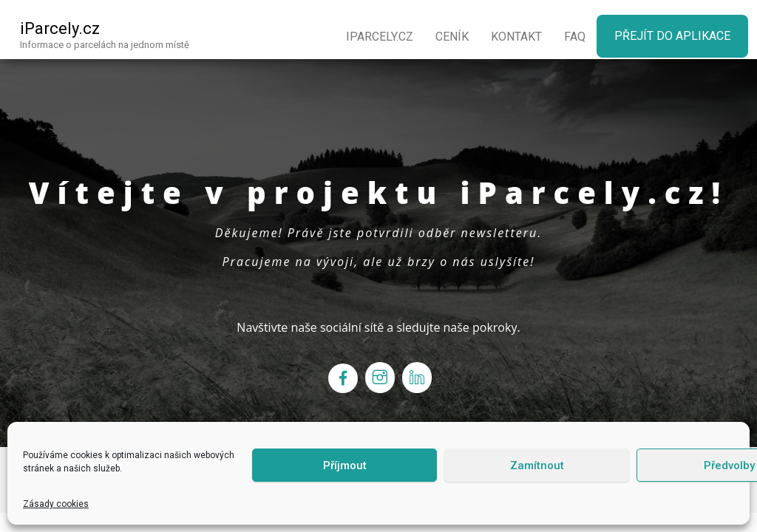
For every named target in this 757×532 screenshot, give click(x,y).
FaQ (575, 37)
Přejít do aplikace (672, 36)
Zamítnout (537, 465)
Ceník (452, 37)
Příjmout (345, 465)
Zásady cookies (56, 504)
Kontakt (516, 37)
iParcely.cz (60, 28)
